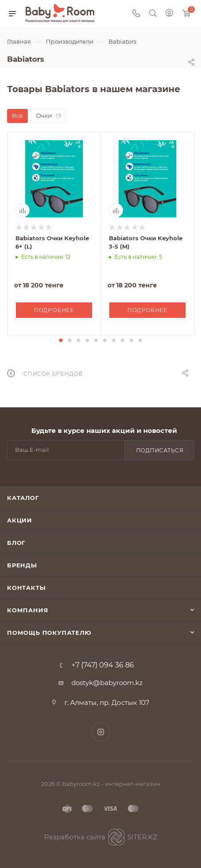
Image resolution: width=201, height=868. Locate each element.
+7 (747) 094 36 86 (103, 665)
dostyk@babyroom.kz (107, 683)
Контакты (26, 588)
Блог (16, 543)
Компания (28, 610)
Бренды (22, 565)
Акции (20, 520)
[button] (61, 340)
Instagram (101, 732)
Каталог (23, 498)
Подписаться (160, 450)
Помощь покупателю (49, 633)
